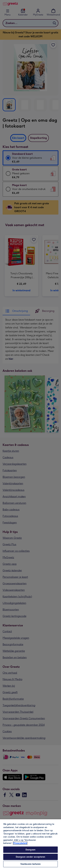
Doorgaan (30, 850)
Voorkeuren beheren (30, 864)
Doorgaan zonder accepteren (30, 857)
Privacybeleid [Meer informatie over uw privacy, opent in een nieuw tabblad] (20, 843)
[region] (30, 843)
